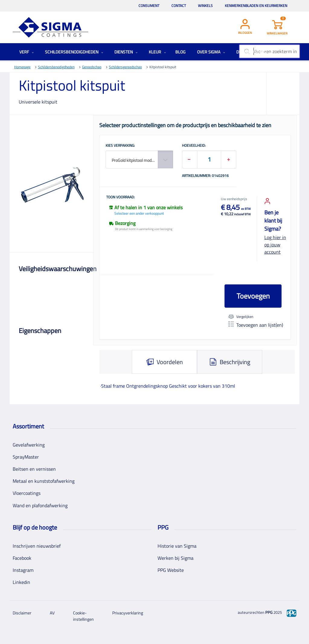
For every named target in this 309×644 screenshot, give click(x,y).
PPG (269, 612)
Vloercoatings (27, 493)
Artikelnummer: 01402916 (205, 176)
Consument (149, 6)
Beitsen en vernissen (34, 469)
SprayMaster (26, 457)
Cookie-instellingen (83, 616)
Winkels (205, 6)
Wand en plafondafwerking (40, 505)
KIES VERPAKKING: (120, 146)
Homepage (22, 67)
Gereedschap (92, 67)
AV (52, 613)
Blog (180, 52)
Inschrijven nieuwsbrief (37, 546)
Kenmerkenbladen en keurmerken (256, 6)
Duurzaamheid (254, 52)
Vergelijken (241, 317)
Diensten (126, 52)
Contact (179, 6)
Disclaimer (22, 613)
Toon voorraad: (121, 197)
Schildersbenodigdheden (74, 52)
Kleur (157, 52)
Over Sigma (211, 52)
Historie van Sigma (177, 546)
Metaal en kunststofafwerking (44, 481)
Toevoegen (253, 296)
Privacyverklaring (128, 613)
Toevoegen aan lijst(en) (256, 325)
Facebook (22, 558)
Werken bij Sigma (175, 558)
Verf (27, 52)
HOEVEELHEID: (194, 146)
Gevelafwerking (29, 445)
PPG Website (171, 570)
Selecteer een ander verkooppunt (139, 213)
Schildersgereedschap (125, 67)
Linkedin (21, 582)
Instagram (23, 570)
